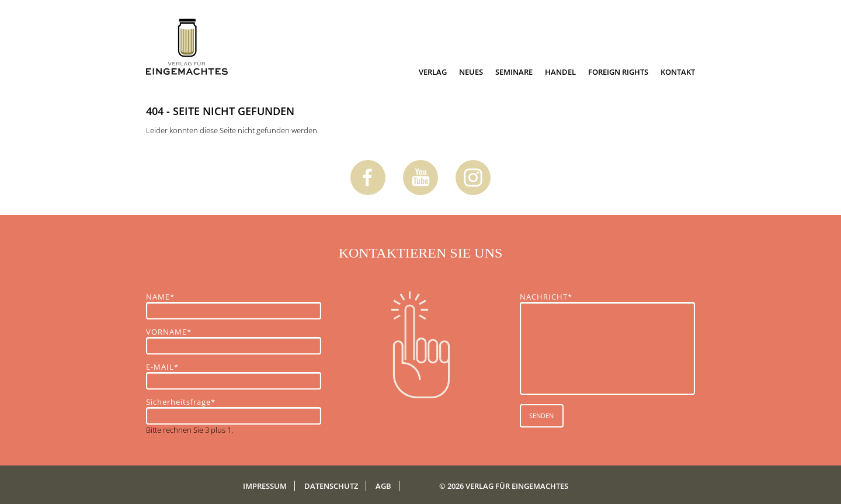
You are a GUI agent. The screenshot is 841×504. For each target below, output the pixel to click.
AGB (383, 486)
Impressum (265, 486)
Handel (560, 72)
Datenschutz (331, 486)
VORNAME (169, 332)
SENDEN (541, 416)
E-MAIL (166, 367)
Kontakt (678, 72)
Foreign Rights (618, 72)
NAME (166, 297)
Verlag (433, 72)
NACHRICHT (546, 297)
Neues (471, 72)
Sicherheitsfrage (181, 402)
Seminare (514, 72)
